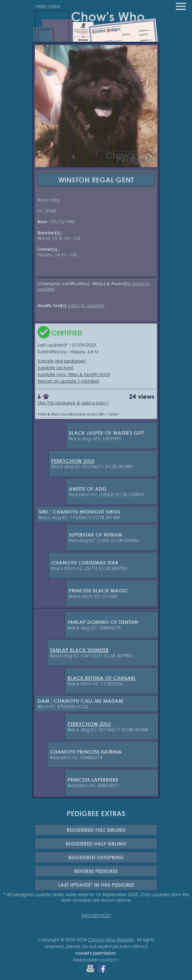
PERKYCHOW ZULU (73, 461)
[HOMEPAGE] (96, 915)
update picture (55, 368)
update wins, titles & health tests (74, 374)
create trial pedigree (62, 361)
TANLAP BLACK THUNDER (79, 650)
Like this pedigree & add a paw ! (73, 403)
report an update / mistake (68, 381)
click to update (86, 305)
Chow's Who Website (111, 940)
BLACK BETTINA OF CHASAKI (101, 678)
